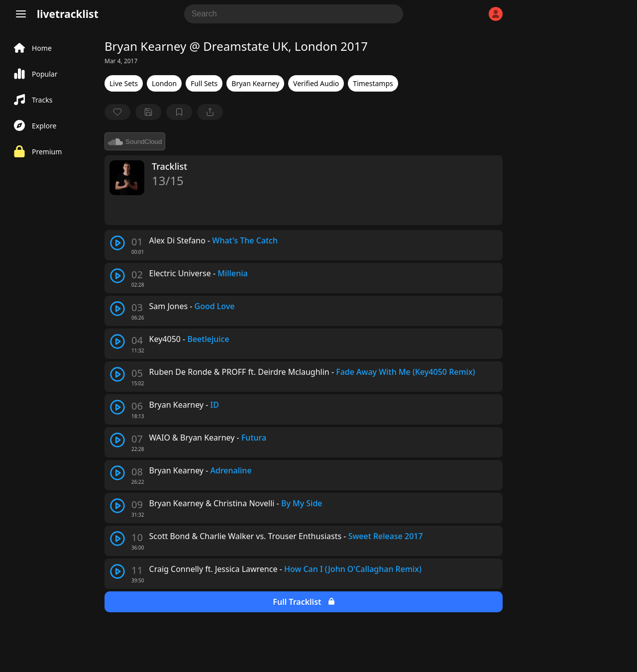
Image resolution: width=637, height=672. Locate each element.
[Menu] (21, 14)
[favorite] (117, 112)
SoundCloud (135, 141)
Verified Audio (316, 83)
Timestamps (373, 83)
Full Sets (204, 83)
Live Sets (124, 83)
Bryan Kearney (255, 83)
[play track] (117, 243)
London (164, 83)
